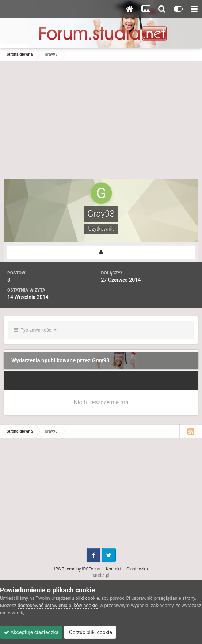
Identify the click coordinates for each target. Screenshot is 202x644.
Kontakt (113, 569)
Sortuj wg (178, 380)
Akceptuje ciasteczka (31, 632)
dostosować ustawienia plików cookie (58, 605)
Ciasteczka (137, 569)
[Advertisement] (101, 124)
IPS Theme (65, 569)
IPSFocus (91, 569)
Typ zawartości (35, 330)
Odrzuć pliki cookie (90, 632)
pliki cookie (87, 598)
